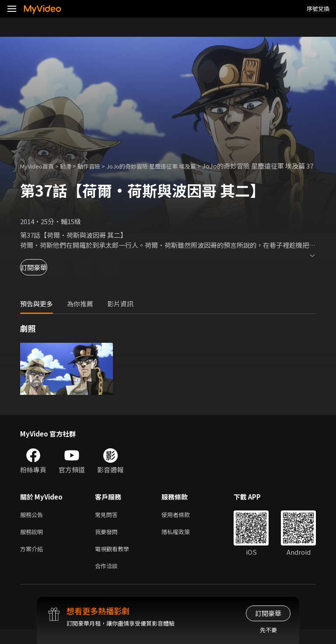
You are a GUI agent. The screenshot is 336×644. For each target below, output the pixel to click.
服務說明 (33, 543)
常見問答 (108, 525)
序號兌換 (318, 9)
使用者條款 (183, 525)
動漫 (73, 166)
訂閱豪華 (44, 277)
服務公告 (33, 525)
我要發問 (108, 543)
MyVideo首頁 (40, 166)
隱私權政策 (183, 543)
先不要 (268, 630)
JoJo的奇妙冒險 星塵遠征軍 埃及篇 (169, 166)
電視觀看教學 (115, 561)
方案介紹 (33, 561)
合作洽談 (108, 580)
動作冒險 (98, 166)
